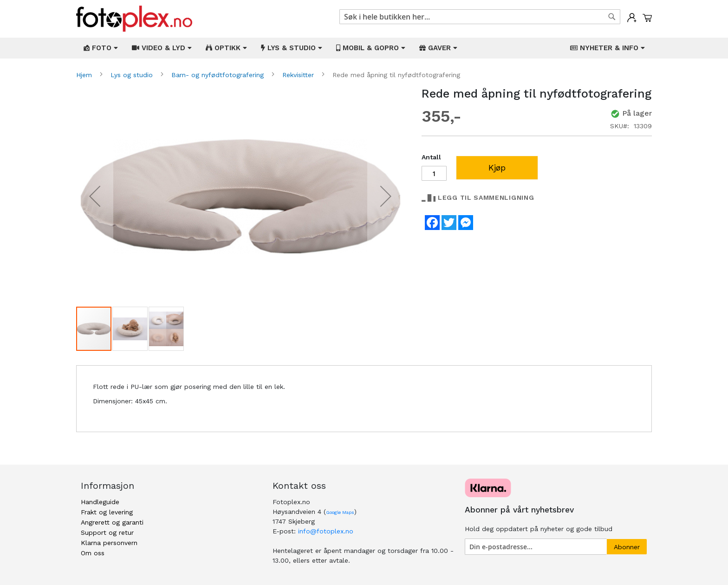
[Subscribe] (627, 547)
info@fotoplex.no (326, 531)
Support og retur (107, 532)
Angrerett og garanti (112, 522)
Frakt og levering (107, 512)
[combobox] (480, 17)
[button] (95, 196)
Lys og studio (133, 75)
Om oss (93, 553)
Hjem (85, 75)
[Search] (612, 17)
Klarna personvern (109, 543)
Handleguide (100, 502)
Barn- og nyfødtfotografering (219, 75)
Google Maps (340, 512)
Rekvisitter (299, 75)
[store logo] (134, 19)
